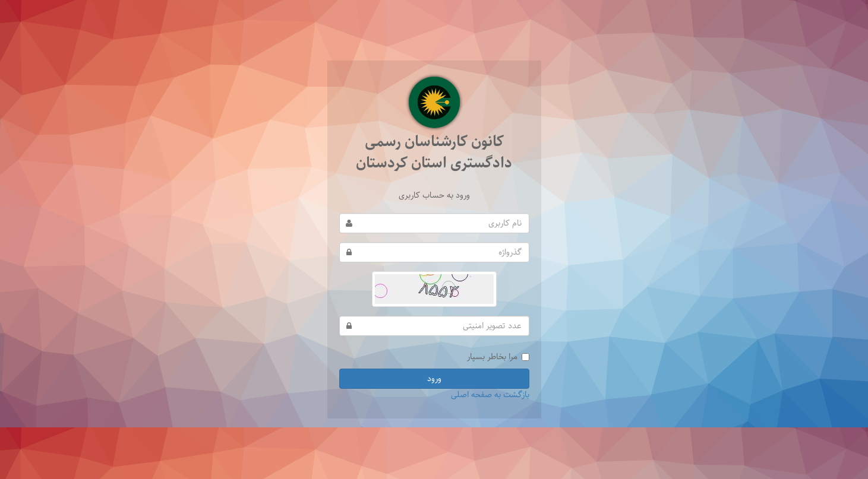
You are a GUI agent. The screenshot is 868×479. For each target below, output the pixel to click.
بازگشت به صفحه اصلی (490, 395)
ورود (434, 379)
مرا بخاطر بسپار (498, 357)
